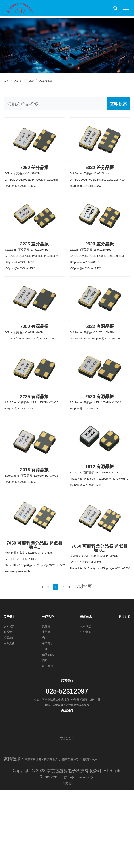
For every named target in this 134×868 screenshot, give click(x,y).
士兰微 (46, 704)
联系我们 (9, 704)
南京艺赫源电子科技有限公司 (52, 831)
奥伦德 (46, 698)
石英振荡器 (61, 81)
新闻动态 (86, 688)
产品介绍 (25, 81)
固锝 (45, 732)
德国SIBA (48, 726)
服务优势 (9, 698)
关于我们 (10, 688)
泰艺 (42, 81)
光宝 (45, 709)
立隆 (45, 721)
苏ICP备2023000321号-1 (79, 855)
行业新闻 (86, 704)
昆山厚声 (48, 738)
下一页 (71, 658)
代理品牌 (48, 688)
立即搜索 (118, 104)
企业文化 (9, 715)
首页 (8, 81)
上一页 (40, 658)
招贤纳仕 (9, 709)
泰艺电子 (48, 715)
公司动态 (86, 698)
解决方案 (124, 688)
